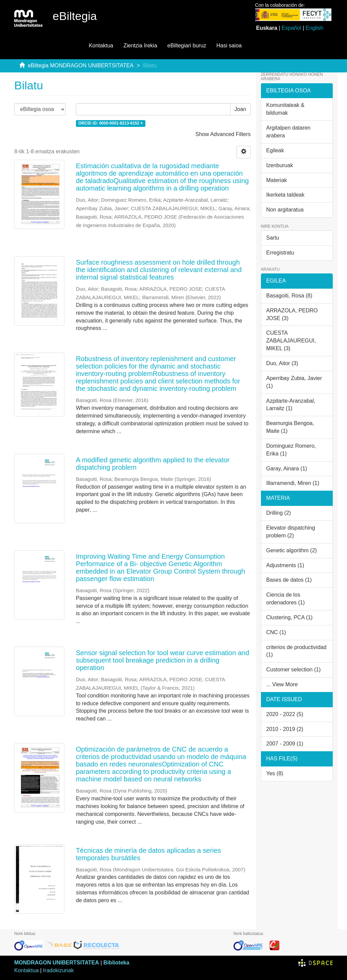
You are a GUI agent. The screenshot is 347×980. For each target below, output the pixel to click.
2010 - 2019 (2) (285, 729)
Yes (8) (275, 773)
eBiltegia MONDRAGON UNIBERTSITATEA (81, 65)
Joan (240, 109)
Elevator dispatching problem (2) (291, 532)
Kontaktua (101, 46)
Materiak (277, 180)
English (314, 28)
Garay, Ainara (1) (287, 469)
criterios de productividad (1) (297, 651)
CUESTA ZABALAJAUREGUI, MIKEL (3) (291, 341)
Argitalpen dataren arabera (289, 132)
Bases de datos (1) (289, 580)
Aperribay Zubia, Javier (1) (294, 382)
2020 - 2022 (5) (285, 714)
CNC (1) (276, 632)
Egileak (275, 150)
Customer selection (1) (294, 670)
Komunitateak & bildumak (285, 109)
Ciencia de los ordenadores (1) (286, 599)
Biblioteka (116, 963)
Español (291, 28)
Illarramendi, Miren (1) (293, 483)
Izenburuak (280, 165)
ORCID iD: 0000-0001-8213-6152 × (110, 123)
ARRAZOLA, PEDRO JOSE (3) (292, 314)
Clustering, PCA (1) (290, 617)
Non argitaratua (285, 210)
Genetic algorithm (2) (292, 550)
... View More (282, 684)
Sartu (273, 238)
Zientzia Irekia (140, 46)
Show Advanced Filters (223, 134)
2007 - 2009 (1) (285, 744)
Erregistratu (280, 253)
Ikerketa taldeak (285, 195)
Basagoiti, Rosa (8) (289, 296)
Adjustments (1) (285, 565)
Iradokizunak (58, 970)
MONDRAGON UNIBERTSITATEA (57, 963)
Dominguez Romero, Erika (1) (291, 450)
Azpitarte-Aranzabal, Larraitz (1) (291, 405)
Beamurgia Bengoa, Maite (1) (290, 427)
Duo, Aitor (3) (282, 363)
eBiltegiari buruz (187, 46)
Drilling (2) (279, 513)
